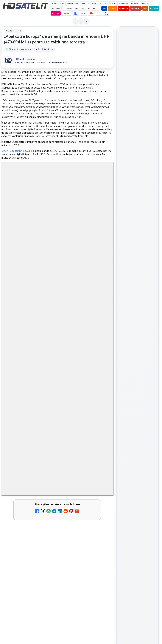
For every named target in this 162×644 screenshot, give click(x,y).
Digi (123, 439)
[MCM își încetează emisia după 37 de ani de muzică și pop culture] (101, 412)
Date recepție (110, 3)
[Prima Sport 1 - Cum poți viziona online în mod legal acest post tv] (101, 506)
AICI (26, 158)
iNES (145, 8)
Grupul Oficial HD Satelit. (94, 256)
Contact (66, 13)
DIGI (104, 8)
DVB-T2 (9, 31)
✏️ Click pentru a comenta (18, 49)
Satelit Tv (96, 3)
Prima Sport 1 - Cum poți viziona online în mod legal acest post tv (79, 505)
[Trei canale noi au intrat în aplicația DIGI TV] (44, 381)
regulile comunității (46, 252)
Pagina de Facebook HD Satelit (138, 351)
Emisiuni (135, 3)
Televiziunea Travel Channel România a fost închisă (21, 341)
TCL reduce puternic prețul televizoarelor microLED (135, 132)
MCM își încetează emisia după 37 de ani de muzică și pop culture (79, 413)
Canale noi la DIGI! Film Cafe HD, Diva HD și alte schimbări (79, 378)
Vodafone (124, 8)
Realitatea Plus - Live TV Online (78, 453)
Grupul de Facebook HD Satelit (138, 362)
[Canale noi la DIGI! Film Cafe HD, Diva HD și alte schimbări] (101, 381)
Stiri (19, 31)
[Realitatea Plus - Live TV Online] (101, 458)
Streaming (123, 3)
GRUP (84, 13)
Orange (113, 8)
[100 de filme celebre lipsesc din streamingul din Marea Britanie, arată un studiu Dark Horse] (138, 113)
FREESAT (133, 439)
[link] (29, 348)
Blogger (103, 537)
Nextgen (154, 8)
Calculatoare (93, 8)
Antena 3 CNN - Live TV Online (22, 502)
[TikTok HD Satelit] (99, 13)
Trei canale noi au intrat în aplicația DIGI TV (22, 378)
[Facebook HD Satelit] (76, 13)
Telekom (56, 13)
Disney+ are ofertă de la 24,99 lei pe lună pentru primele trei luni (77, 343)
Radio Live (79, 8)
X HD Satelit (138, 395)
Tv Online (68, 8)
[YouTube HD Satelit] (91, 13)
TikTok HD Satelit (138, 387)
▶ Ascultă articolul (45, 49)
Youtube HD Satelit (138, 379)
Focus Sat (136, 8)
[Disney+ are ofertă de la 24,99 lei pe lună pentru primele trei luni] (101, 342)
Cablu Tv (85, 3)
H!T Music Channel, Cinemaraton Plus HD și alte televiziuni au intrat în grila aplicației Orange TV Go (22, 417)
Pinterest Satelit (138, 403)
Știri (62, 3)
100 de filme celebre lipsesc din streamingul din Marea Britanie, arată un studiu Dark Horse (136, 94)
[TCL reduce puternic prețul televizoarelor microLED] (138, 149)
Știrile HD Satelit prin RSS (138, 412)
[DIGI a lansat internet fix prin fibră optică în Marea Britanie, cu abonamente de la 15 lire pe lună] (44, 458)
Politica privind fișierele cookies (138, 480)
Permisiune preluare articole (138, 471)
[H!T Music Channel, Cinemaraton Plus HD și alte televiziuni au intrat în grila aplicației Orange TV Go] (44, 412)
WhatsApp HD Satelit (138, 372)
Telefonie (56, 8)
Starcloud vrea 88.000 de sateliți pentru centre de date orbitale (137, 55)
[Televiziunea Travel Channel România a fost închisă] (44, 342)
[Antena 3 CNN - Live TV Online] (44, 506)
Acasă (54, 3)
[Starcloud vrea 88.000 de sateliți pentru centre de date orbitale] (138, 71)
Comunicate (73, 3)
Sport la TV (146, 3)
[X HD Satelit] (106, 13)
